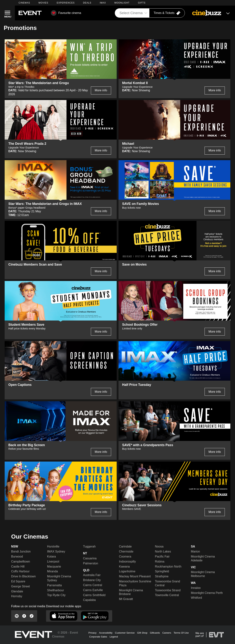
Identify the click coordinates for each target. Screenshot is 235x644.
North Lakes (163, 551)
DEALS (87, 3)
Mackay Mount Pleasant (135, 576)
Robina (160, 562)
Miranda (53, 571)
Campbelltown (21, 562)
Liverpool (53, 562)
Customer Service (125, 633)
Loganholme (127, 571)
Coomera (125, 556)
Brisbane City (92, 580)
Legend (114, 637)
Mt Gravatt (126, 599)
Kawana (124, 567)
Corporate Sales (98, 637)
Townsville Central (167, 595)
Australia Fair (92, 575)
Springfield (162, 571)
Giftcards (155, 633)
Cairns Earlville (93, 590)
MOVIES (43, 3)
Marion (196, 551)
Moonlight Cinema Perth (207, 593)
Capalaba (89, 600)
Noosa (159, 546)
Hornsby (17, 596)
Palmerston (91, 563)
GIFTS (142, 3)
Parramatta (55, 585)
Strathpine (162, 576)
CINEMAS (24, 3)
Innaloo (196, 588)
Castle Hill (18, 567)
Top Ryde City (56, 595)
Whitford (197, 598)
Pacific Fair (162, 556)
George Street (21, 586)
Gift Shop (142, 633)
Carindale (125, 546)
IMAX (103, 3)
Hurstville (53, 546)
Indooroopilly (128, 562)
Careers (167, 633)
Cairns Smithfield (94, 595)
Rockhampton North (168, 567)
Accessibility (106, 633)
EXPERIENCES (66, 3)
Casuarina (90, 558)
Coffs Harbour (20, 571)
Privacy (93, 633)
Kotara (52, 556)
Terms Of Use (181, 633)
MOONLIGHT (122, 3)
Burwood (17, 556)
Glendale (17, 591)
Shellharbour (56, 590)
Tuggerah (89, 546)
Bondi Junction (21, 551)
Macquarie (54, 567)
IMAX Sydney (56, 551)
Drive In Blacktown (23, 576)
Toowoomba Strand (168, 590)
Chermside (126, 551)
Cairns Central (93, 585)
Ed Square (18, 581)
